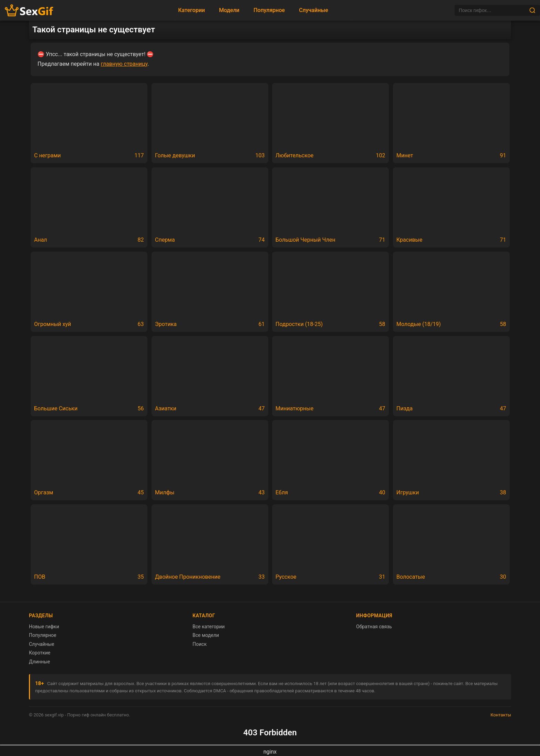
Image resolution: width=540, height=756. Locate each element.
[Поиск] (492, 10)
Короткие (40, 653)
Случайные (314, 10)
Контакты (501, 715)
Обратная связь (374, 627)
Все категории (209, 627)
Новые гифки (44, 627)
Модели (229, 10)
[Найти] (532, 10)
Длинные (39, 662)
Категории (191, 10)
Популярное (269, 10)
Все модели (206, 635)
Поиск (200, 644)
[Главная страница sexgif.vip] (29, 10)
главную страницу (124, 64)
